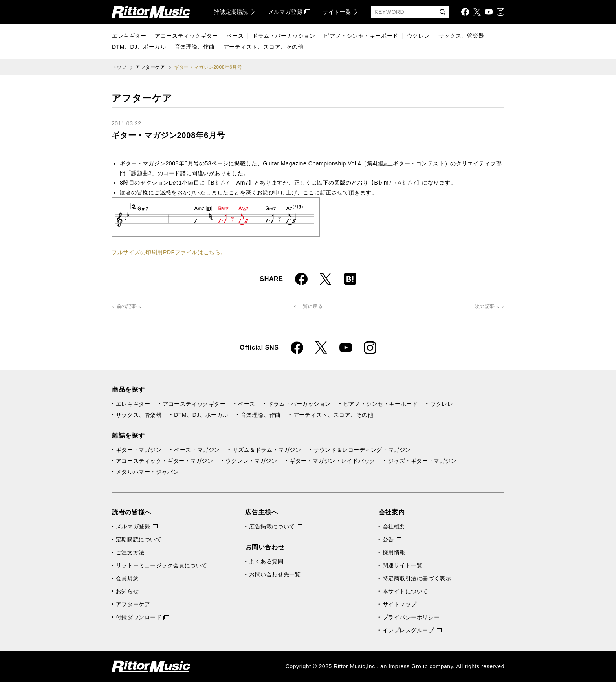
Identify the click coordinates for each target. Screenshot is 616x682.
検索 (442, 12)
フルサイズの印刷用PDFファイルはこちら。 (169, 252)
